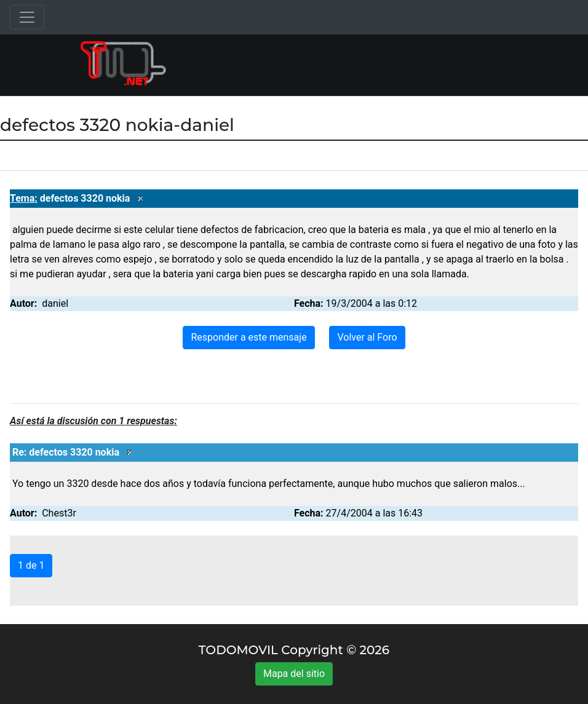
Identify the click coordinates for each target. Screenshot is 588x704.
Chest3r (59, 513)
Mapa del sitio (294, 674)
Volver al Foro (367, 337)
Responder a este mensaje (248, 337)
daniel (55, 303)
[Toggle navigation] (27, 17)
